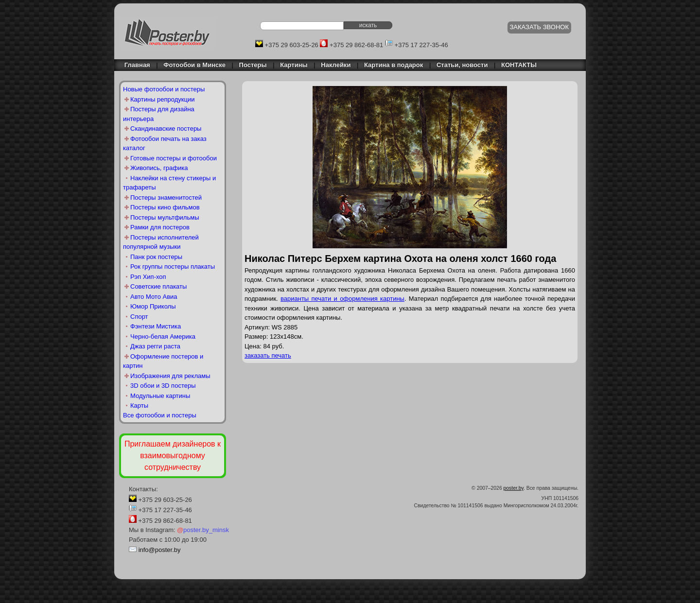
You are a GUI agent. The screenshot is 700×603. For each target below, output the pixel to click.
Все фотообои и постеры (160, 415)
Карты (139, 405)
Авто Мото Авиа (154, 297)
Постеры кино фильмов (165, 207)
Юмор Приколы (153, 306)
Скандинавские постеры (166, 129)
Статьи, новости (462, 65)
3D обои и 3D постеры (163, 386)
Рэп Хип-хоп (148, 277)
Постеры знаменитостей (166, 198)
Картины (294, 65)
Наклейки (336, 65)
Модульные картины (160, 396)
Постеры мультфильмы (165, 217)
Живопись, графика (159, 168)
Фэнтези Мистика (156, 326)
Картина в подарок (394, 65)
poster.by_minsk (203, 530)
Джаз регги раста (155, 346)
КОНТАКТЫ (519, 65)
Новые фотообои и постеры (164, 89)
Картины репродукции (163, 99)
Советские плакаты (158, 286)
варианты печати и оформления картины (342, 299)
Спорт (139, 317)
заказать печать (268, 355)
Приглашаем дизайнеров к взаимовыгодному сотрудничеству (173, 456)
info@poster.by (160, 550)
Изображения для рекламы (170, 376)
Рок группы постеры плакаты (173, 267)
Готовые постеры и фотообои (174, 158)
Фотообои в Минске (194, 65)
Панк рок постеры (156, 257)
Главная (135, 65)
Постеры (253, 65)
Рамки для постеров (160, 227)
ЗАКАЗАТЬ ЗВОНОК (540, 27)
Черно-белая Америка (163, 336)
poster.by (514, 488)
